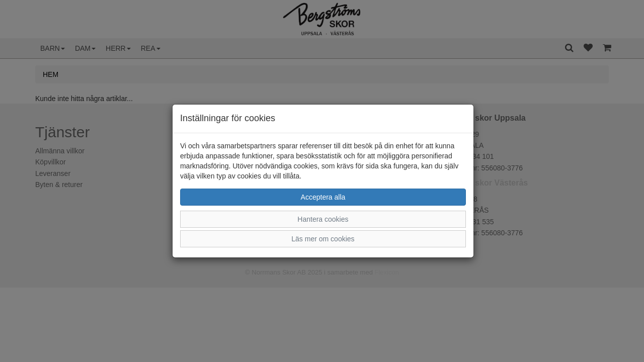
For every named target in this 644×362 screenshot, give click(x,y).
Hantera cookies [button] (323, 219)
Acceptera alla (323, 197)
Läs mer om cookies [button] (323, 239)
